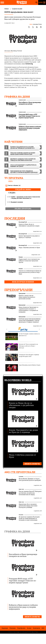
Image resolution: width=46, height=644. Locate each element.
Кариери (5, 628)
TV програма (14, 178)
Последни (15, 218)
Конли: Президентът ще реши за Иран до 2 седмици (29, 237)
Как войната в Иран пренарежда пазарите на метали (23, 555)
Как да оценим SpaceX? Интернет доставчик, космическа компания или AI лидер (30, 493)
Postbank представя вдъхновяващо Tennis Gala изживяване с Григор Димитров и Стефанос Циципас (30, 320)
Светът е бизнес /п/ (13, 185)
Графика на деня (17, 97)
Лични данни (25, 632)
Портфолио (21, 628)
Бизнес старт (21, 489)
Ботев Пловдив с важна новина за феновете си (23, 337)
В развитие (21, 477)
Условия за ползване (12, 632)
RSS (43, 628)
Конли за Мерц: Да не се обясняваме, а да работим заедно (29, 225)
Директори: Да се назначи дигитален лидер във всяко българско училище (28, 506)
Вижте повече (32, 464)
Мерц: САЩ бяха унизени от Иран (29, 248)
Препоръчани (18, 290)
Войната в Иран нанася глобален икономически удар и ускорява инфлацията (23, 607)
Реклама (13, 628)
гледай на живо (23, 190)
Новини (21, 257)
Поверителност (19, 632)
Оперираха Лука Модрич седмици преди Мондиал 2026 (22, 357)
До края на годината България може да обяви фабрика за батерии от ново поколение (29, 518)
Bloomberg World (23, 222)
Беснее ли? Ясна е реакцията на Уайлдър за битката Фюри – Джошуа (22, 347)
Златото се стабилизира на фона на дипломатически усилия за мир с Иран (30, 272)
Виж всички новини (23, 282)
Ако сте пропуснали (20, 472)
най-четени (13, 142)
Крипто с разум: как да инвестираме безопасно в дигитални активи (27, 297)
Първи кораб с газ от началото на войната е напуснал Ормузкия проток (29, 261)
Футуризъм (21, 515)
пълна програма (23, 209)
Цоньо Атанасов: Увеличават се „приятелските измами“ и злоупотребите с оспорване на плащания (28, 310)
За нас (29, 628)
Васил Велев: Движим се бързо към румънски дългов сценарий (30, 479)
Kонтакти (37, 628)
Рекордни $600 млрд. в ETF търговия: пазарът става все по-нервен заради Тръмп (23, 581)
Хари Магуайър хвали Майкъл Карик (23, 368)
